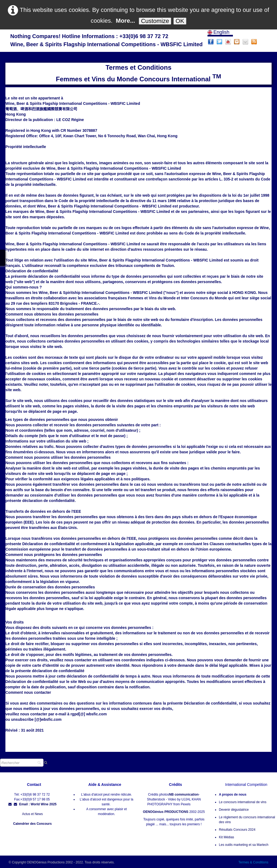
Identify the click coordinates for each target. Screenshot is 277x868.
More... (125, 21)
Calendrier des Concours (32, 824)
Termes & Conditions (253, 862)
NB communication (184, 795)
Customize (155, 21)
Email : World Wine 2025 (35, 804)
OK (180, 21)
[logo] (106, 41)
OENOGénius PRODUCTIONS (166, 812)
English (219, 32)
